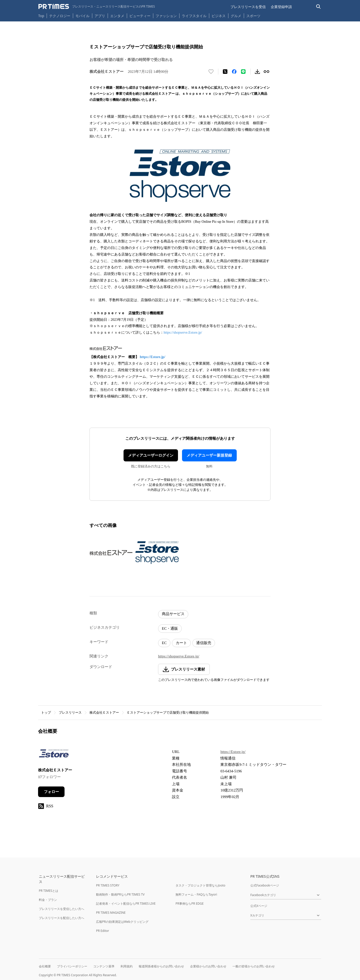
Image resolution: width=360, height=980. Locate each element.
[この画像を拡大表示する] (111, 553)
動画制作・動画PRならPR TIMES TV (120, 894)
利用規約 (127, 966)
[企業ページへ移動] (54, 755)
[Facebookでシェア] (234, 72)
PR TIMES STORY (108, 885)
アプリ (100, 16)
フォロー (51, 792)
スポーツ (253, 16)
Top (41, 16)
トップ (46, 713)
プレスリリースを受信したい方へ (62, 909)
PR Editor (103, 931)
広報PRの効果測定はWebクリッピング (122, 922)
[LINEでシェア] (243, 72)
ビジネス (219, 16)
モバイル (82, 16)
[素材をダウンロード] (257, 72)
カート (181, 643)
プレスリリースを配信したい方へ (62, 918)
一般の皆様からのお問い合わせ (254, 966)
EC (164, 643)
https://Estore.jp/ (153, 357)
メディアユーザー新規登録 (209, 455)
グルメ (236, 16)
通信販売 (204, 643)
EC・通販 (170, 628)
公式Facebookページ (265, 885)
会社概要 (45, 966)
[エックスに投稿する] (225, 72)
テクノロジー (60, 16)
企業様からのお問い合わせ (208, 966)
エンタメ (117, 16)
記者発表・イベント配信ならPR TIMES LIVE (126, 904)
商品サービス (173, 614)
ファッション (166, 16)
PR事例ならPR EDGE (189, 904)
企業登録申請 (281, 7)
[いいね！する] (211, 72)
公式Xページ (259, 906)
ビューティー (140, 16)
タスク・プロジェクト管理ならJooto (200, 885)
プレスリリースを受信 (248, 7)
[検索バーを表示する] (319, 7)
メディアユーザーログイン (151, 455)
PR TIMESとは (49, 891)
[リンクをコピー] (266, 72)
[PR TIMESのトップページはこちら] (97, 7)
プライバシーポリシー (72, 966)
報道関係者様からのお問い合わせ (161, 966)
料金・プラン (48, 900)
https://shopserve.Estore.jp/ (183, 333)
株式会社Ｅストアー (104, 713)
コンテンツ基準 (104, 966)
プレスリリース (70, 713)
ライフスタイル (194, 16)
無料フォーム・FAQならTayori (196, 894)
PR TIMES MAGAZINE (111, 913)
